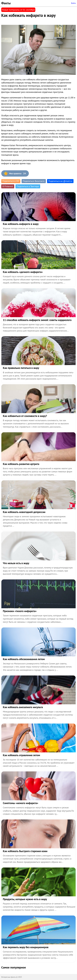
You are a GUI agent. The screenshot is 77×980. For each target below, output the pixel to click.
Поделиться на (60, 181)
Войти (73, 3)
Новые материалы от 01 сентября (18, 10)
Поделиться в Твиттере (28, 186)
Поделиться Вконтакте (34, 181)
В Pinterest (8, 186)
